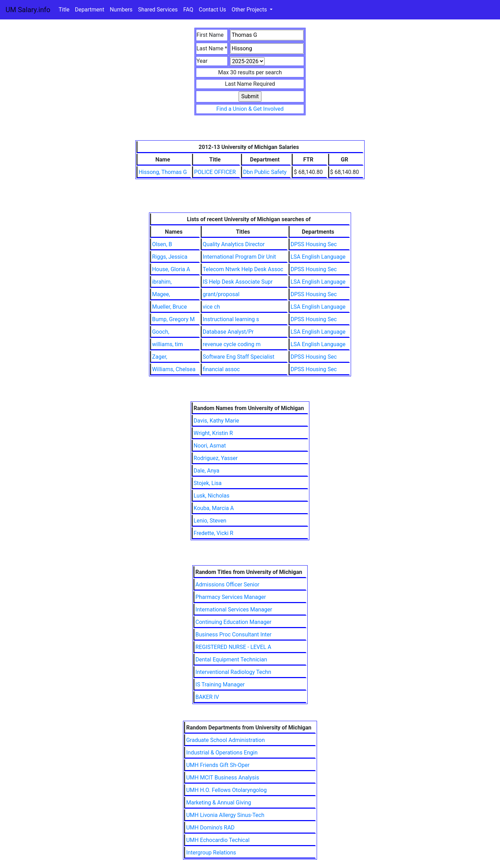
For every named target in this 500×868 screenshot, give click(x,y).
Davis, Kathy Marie (216, 421)
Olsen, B (162, 244)
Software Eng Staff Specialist (239, 357)
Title (64, 10)
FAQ (188, 10)
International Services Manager (234, 610)
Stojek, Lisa (208, 483)
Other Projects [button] (250, 10)
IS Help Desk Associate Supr (238, 282)
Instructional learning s (231, 319)
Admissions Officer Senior (227, 585)
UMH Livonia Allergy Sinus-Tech (225, 815)
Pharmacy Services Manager (231, 597)
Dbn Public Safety (265, 172)
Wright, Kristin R (213, 433)
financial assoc (221, 369)
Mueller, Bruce (169, 307)
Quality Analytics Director (234, 244)
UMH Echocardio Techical (218, 840)
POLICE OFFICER (215, 172)
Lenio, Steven (210, 521)
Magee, (161, 294)
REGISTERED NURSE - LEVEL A (233, 647)
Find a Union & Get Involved (250, 109)
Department (90, 10)
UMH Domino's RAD (210, 828)
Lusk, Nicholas (212, 496)
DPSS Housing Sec (314, 244)
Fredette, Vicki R (214, 533)
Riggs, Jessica (170, 257)
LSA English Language (318, 257)
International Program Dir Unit (239, 257)
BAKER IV (207, 697)
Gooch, (161, 332)
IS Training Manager (220, 685)
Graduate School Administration (225, 740)
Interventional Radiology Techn (233, 672)
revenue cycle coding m (232, 344)
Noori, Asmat (210, 446)
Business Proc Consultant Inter (234, 635)
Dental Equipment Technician (231, 660)
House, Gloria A (171, 269)
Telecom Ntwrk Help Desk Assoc (243, 269)
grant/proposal (221, 294)
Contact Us (213, 10)
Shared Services (158, 10)
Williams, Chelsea (174, 369)
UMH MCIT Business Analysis (223, 778)
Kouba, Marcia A (214, 508)
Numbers (121, 10)
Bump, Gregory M (173, 319)
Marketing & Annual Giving (219, 803)
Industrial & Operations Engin (222, 753)
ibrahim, (162, 282)
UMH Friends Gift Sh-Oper (218, 765)
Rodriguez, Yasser (216, 458)
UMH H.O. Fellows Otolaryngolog (226, 790)
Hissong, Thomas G (163, 172)
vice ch (211, 307)
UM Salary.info (28, 10)
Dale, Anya (207, 471)
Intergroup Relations (211, 853)
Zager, (160, 357)
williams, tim (168, 344)
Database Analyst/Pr (228, 332)
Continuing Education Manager (234, 622)
